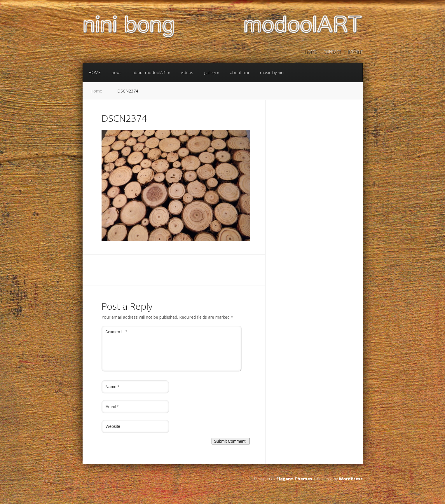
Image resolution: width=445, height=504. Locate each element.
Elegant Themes (294, 486)
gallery (212, 73)
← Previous (112, 248)
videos (187, 73)
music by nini (272, 73)
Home (96, 91)
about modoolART (151, 73)
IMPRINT (355, 52)
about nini (239, 73)
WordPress (351, 486)
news (117, 73)
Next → (131, 248)
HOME (311, 52)
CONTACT (332, 52)
